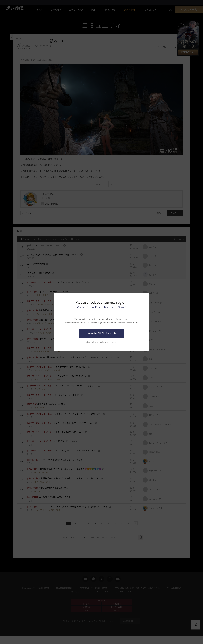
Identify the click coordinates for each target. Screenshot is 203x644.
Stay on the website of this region (101, 342)
